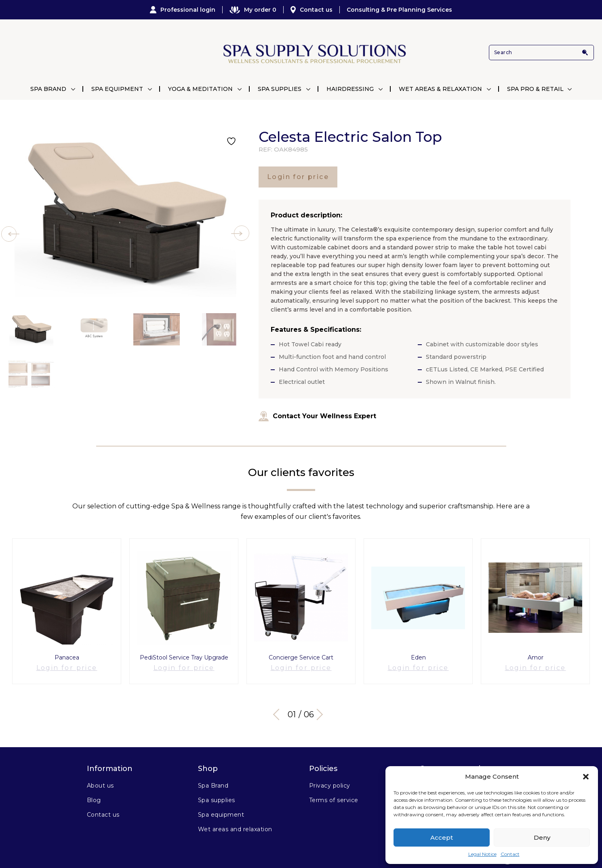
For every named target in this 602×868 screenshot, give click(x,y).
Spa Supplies (280, 89)
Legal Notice (482, 854)
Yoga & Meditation (200, 89)
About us (100, 776)
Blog (94, 790)
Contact (510, 854)
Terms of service (334, 790)
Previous (279, 705)
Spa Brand (48, 89)
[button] (586, 777)
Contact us (312, 10)
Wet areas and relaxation (235, 820)
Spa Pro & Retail (535, 89)
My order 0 (253, 10)
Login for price (298, 177)
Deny (542, 837)
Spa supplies (217, 790)
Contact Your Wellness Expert (317, 416)
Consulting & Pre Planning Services (399, 10)
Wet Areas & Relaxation (440, 89)
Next (321, 705)
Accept (442, 837)
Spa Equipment (117, 89)
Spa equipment (221, 805)
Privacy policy (330, 776)
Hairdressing (350, 89)
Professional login (183, 10)
